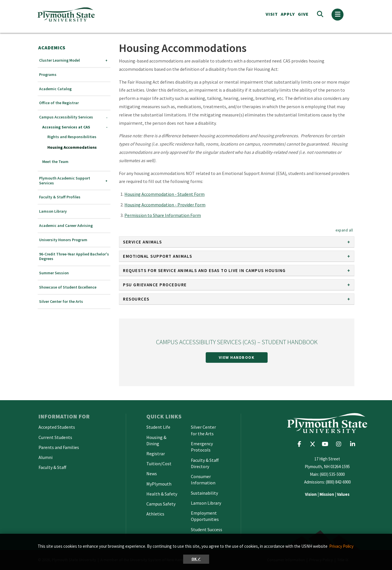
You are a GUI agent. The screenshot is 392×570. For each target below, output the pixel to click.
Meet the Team (55, 162)
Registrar (156, 454)
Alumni (46, 457)
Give (303, 14)
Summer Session (54, 273)
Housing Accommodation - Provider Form (165, 205)
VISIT (272, 14)
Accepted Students (57, 427)
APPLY (288, 14)
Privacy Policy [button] (341, 546)
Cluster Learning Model (59, 60)
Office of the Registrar (59, 103)
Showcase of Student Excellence (68, 287)
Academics (52, 48)
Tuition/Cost (159, 464)
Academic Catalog (55, 89)
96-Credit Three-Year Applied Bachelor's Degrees (74, 257)
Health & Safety (162, 494)
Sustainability (204, 493)
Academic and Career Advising (66, 226)
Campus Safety (161, 504)
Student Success (207, 529)
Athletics (155, 514)
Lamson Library (53, 211)
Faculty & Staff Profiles (60, 197)
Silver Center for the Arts (61, 302)
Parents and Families (59, 447)
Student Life (158, 427)
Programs (48, 75)
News (152, 474)
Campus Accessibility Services (66, 117)
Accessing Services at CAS (66, 127)
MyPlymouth (159, 484)
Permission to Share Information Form (163, 215)
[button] (344, 230)
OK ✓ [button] (196, 559)
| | (327, 494)
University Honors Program (63, 240)
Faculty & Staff (52, 467)
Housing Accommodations (72, 147)
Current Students (55, 437)
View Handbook (237, 357)
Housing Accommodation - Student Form (164, 194)
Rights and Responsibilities (72, 137)
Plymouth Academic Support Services (65, 181)
